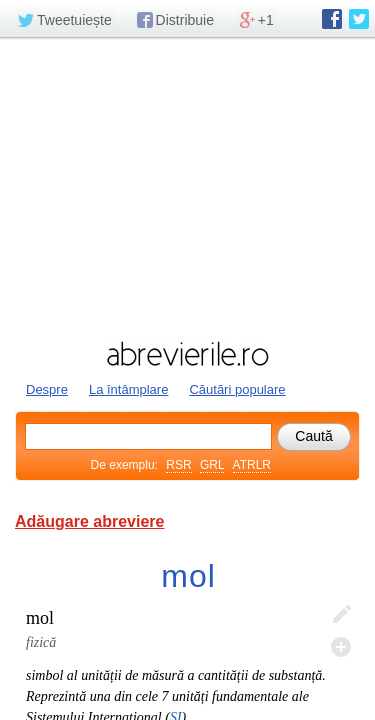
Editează (341, 615)
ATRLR (252, 465)
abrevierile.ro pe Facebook (332, 19)
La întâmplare (129, 389)
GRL (212, 465)
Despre (47, 389)
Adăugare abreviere (89, 521)
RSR (178, 465)
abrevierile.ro (187, 354)
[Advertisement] (187, 187)
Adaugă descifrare (341, 647)
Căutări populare (237, 389)
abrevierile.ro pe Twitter (359, 19)
